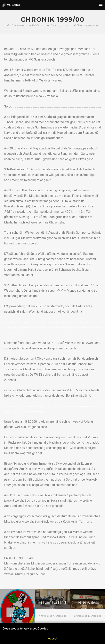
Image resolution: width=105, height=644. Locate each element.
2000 (66, 25)
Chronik (81, 25)
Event (54, 25)
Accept (53, 639)
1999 (60, 25)
